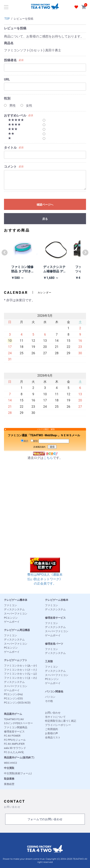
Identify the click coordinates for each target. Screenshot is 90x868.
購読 (25, 441)
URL (7, 79)
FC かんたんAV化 (14, 752)
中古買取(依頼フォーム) (18, 773)
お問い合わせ (53, 713)
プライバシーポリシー (58, 725)
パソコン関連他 (54, 691)
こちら (48, 458)
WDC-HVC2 (10, 763)
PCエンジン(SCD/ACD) (17, 703)
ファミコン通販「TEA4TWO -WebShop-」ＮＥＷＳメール (44, 435)
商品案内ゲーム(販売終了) (19, 757)
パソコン (50, 697)
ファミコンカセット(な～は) (20, 674)
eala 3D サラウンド (15, 748)
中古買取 (9, 768)
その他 (49, 701)
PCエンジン (11, 618)
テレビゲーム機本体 (16, 600)
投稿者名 (10, 60)
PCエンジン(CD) (13, 698)
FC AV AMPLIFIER (14, 744)
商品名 (9, 43)
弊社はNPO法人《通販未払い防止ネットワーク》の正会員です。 (45, 574)
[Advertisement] (45, 513)
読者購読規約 (39, 447)
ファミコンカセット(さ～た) (20, 670)
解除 (34, 441)
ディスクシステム (14, 609)
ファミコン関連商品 (16, 727)
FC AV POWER (12, 736)
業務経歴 (9, 784)
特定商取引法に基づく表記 (61, 721)
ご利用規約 (51, 729)
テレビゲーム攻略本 (57, 600)
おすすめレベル (15, 115)
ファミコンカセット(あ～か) (20, 666)
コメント (10, 167)
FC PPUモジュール (15, 740)
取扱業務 (9, 779)
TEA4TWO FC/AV (14, 719)
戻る (45, 219)
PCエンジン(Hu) (13, 694)
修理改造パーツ (54, 644)
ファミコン (10, 605)
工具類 (49, 661)
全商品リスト (53, 737)
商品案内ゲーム (13, 714)
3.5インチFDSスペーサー (18, 723)
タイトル (10, 148)
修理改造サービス (55, 618)
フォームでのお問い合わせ (45, 819)
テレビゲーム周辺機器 (17, 630)
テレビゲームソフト (16, 660)
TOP (7, 19)
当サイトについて (55, 717)
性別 (7, 98)
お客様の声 (51, 733)
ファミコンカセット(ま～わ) (20, 678)
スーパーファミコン (16, 614)
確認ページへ (45, 205)
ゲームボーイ (12, 622)
